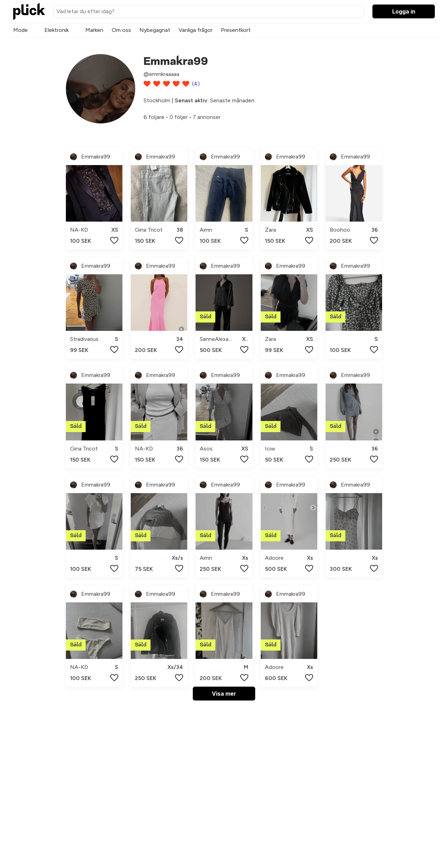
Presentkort (236, 30)
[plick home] (29, 11)
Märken (94, 30)
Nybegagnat (155, 30)
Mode (20, 30)
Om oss (121, 30)
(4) (196, 84)
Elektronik (57, 30)
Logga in (404, 11)
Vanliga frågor (196, 30)
